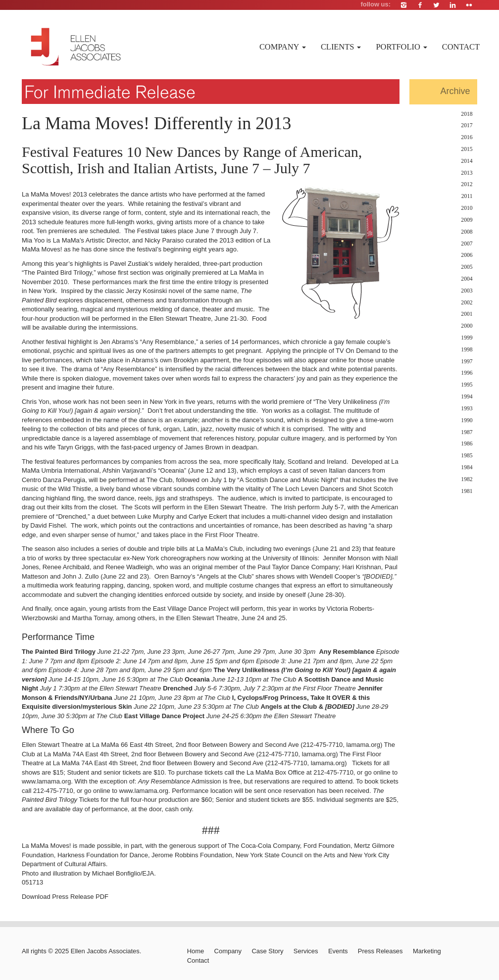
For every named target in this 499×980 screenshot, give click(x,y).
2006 (467, 255)
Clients (341, 47)
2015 (467, 149)
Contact (461, 47)
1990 (467, 420)
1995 (467, 385)
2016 (467, 137)
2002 (467, 303)
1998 (467, 350)
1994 (467, 397)
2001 (467, 314)
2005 (467, 267)
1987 (467, 432)
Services (306, 951)
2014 (467, 161)
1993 (467, 409)
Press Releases (380, 951)
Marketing (427, 951)
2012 (467, 184)
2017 (467, 125)
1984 (467, 467)
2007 (467, 244)
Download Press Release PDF (65, 897)
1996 (467, 373)
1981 (467, 491)
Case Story (267, 951)
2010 (467, 208)
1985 (467, 456)
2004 (467, 279)
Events (338, 951)
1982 (467, 479)
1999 (467, 338)
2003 (467, 291)
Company (283, 47)
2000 (467, 326)
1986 (467, 444)
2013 (467, 173)
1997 (467, 362)
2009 (467, 220)
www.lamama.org (46, 781)
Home (196, 951)
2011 (467, 196)
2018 (467, 114)
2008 (467, 232)
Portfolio (401, 47)
